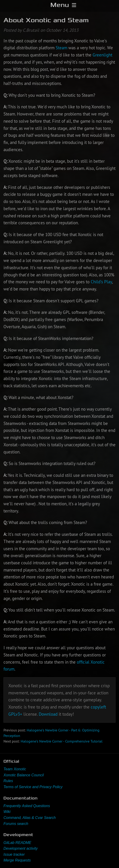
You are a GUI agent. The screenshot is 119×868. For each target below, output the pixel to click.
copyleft (98, 707)
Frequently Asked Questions (27, 806)
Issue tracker (14, 854)
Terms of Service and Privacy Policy (33, 787)
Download (48, 714)
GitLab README (17, 843)
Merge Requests (17, 860)
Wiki (7, 812)
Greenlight (102, 55)
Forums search (16, 824)
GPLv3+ (15, 714)
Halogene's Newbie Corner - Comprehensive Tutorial (62, 741)
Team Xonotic (15, 769)
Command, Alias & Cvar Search (30, 818)
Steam (61, 48)
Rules (8, 781)
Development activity (21, 848)
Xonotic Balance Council (24, 775)
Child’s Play (101, 282)
